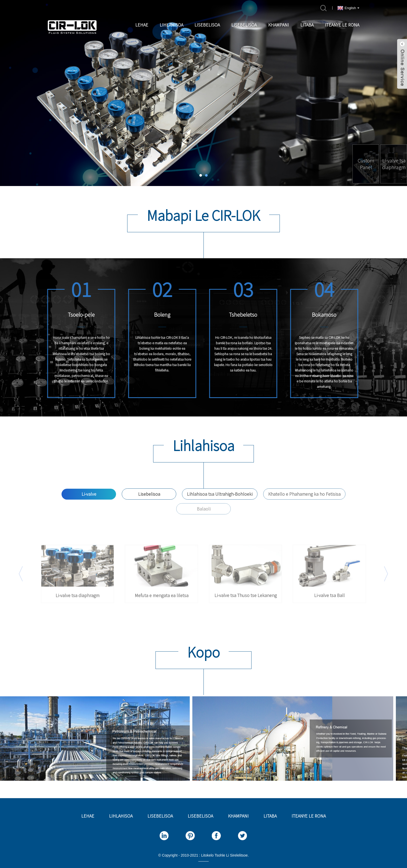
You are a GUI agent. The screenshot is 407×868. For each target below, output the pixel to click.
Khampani (279, 25)
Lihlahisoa (171, 25)
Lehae (142, 25)
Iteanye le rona (342, 25)
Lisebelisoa (207, 25)
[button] (201, 175)
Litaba (307, 25)
